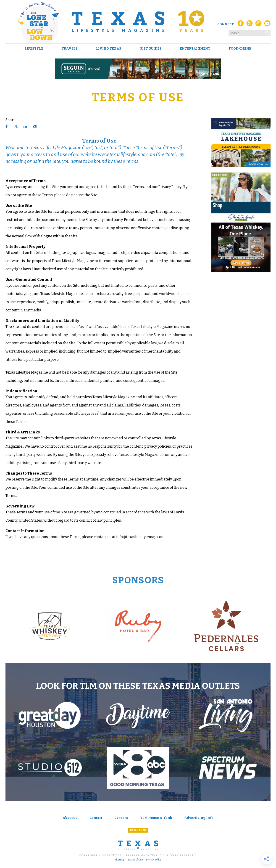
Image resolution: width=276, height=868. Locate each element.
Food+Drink (240, 49)
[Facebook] (241, 25)
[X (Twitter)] (250, 25)
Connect (226, 24)
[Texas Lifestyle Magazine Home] (138, 22)
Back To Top (138, 830)
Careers (121, 818)
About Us (70, 818)
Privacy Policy (154, 860)
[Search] (268, 32)
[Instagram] (258, 25)
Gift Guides (151, 49)
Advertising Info (199, 818)
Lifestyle (34, 49)
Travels (70, 49)
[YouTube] (267, 25)
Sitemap (120, 860)
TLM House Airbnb (156, 818)
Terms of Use (135, 860)
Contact (96, 818)
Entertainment (195, 49)
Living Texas (109, 49)
